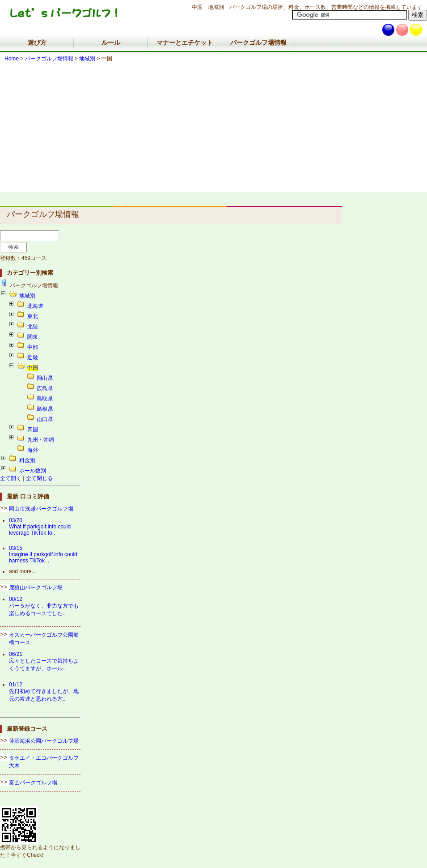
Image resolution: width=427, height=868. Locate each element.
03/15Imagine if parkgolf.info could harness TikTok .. (43, 554)
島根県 (45, 409)
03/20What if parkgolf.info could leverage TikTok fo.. (40, 527)
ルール (111, 43)
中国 (33, 368)
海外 (33, 450)
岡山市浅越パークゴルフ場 (41, 509)
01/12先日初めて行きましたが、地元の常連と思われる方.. (44, 692)
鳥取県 (45, 399)
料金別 (27, 460)
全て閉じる (39, 478)
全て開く (11, 478)
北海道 (35, 306)
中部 (33, 347)
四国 (33, 430)
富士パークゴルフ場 (33, 783)
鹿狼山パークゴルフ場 (36, 587)
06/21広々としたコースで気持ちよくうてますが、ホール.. (44, 661)
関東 (33, 337)
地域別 (87, 59)
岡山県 (45, 378)
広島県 (45, 388)
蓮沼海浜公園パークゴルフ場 (44, 741)
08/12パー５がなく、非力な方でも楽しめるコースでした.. (44, 606)
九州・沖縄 (41, 440)
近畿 (33, 357)
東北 (33, 316)
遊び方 (37, 43)
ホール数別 (33, 471)
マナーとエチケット (185, 43)
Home (12, 59)
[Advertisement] (213, 130)
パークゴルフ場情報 (258, 43)
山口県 (45, 419)
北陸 (33, 327)
